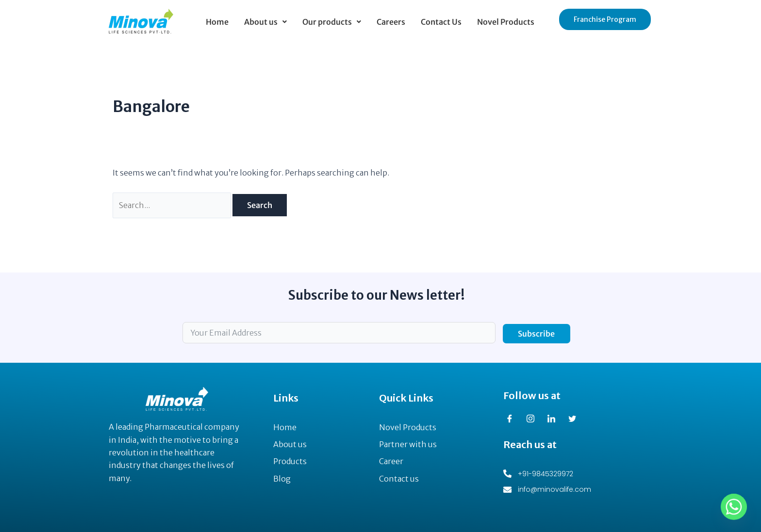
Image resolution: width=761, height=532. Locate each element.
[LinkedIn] (555, 419)
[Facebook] (513, 419)
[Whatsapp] (734, 507)
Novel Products (506, 22)
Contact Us (441, 22)
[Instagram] (534, 419)
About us (265, 22)
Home (217, 22)
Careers (391, 22)
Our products (332, 22)
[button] (265, 22)
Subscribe (536, 334)
